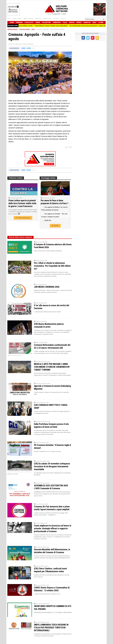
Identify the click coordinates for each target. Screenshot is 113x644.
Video (94, 22)
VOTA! (55, 226)
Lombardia (57, 22)
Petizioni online (16, 178)
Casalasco (29, 22)
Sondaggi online (48, 178)
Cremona (19, 22)
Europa (72, 22)
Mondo (79, 22)
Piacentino (46, 22)
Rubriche (87, 22)
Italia (65, 22)
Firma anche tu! (23, 218)
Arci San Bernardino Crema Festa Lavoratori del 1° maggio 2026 (90, 26)
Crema (38, 22)
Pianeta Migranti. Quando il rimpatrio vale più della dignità (53, 26)
